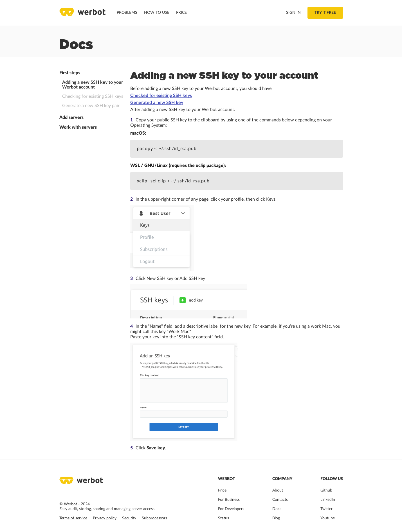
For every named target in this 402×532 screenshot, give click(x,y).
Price (181, 13)
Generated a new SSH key (157, 103)
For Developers (231, 509)
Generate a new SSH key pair (91, 106)
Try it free (325, 13)
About (278, 490)
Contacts (280, 500)
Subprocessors (154, 518)
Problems (127, 13)
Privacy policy (105, 518)
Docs (277, 509)
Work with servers (78, 127)
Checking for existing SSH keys (93, 96)
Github (326, 490)
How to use (157, 13)
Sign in (293, 13)
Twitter (326, 509)
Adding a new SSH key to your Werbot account (93, 85)
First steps (70, 73)
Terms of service (73, 518)
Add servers (71, 117)
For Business (229, 500)
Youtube (328, 518)
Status (224, 518)
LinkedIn (328, 500)
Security (129, 518)
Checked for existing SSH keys (161, 96)
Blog (276, 518)
